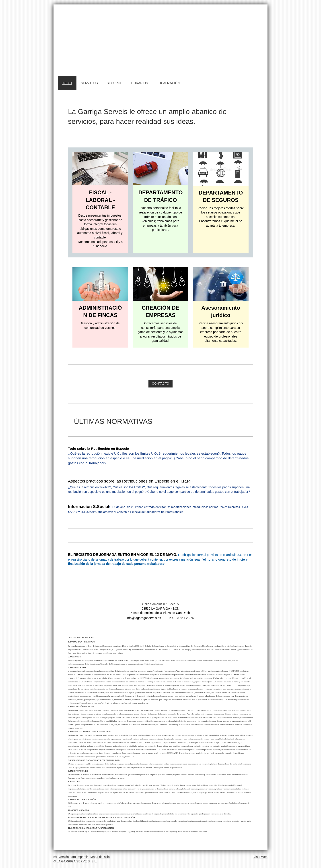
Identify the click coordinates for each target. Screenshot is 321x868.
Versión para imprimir (71, 857)
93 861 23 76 (185, 618)
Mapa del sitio (100, 857)
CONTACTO (160, 383)
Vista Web (260, 857)
